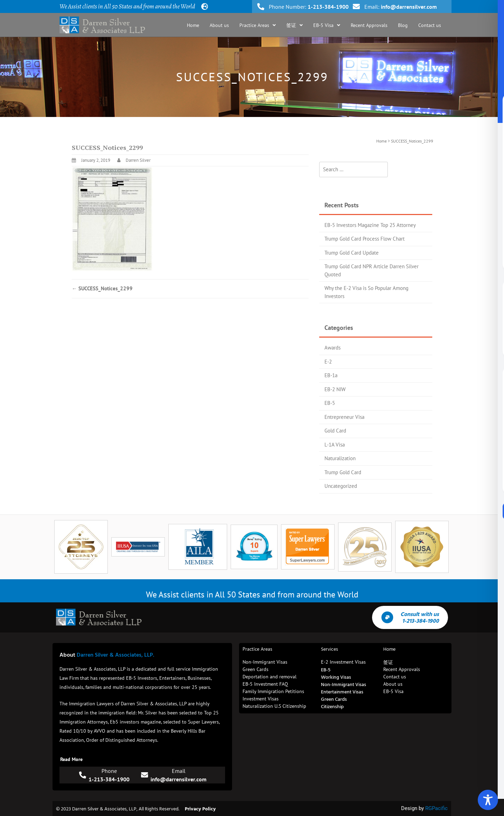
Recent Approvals (369, 25)
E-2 (328, 362)
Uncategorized (341, 486)
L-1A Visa (335, 445)
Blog (403, 25)
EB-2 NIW (335, 389)
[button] (258, 25)
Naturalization (340, 458)
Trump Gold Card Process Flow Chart (365, 239)
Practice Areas (258, 25)
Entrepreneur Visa (344, 417)
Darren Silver (138, 160)
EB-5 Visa (327, 25)
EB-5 (330, 403)
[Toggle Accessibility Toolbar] (488, 800)
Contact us (430, 25)
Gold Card (335, 431)
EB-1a (331, 375)
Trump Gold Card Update (352, 253)
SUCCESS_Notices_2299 (102, 288)
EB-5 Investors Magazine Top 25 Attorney (370, 225)
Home (193, 25)
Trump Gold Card (343, 472)
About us (219, 25)
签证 (295, 25)
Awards (332, 348)
